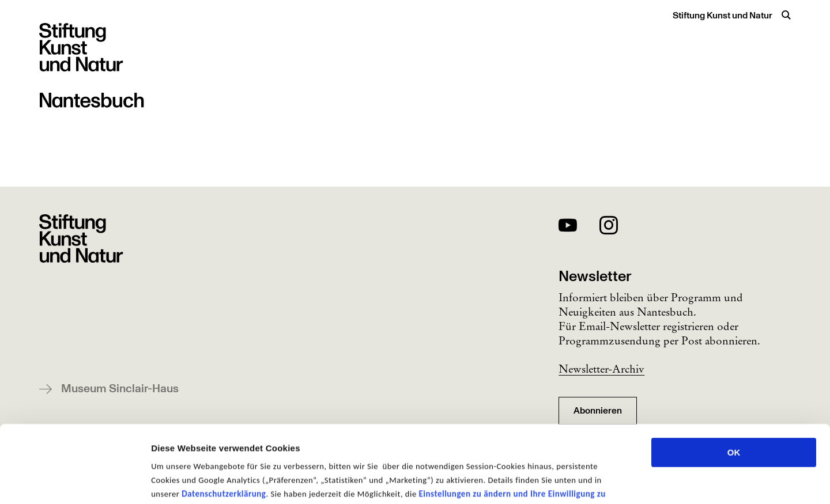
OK (734, 380)
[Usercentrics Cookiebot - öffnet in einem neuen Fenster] (75, 482)
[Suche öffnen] (786, 15)
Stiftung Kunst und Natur (723, 16)
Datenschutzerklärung (224, 421)
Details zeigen (613, 481)
